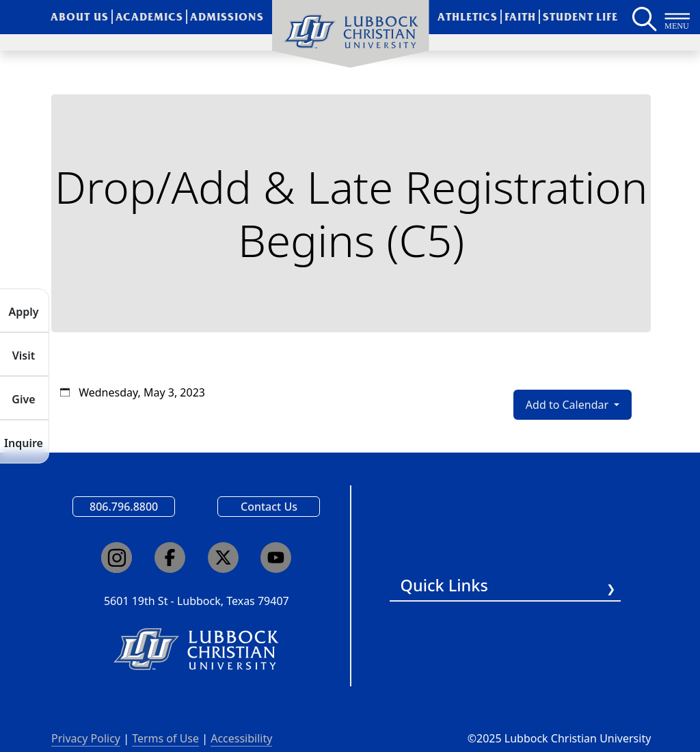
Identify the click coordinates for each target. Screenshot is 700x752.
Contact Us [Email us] (269, 507)
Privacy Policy (86, 738)
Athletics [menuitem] (468, 17)
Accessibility (241, 738)
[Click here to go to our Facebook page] (170, 558)
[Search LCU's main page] (643, 17)
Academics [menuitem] (149, 17)
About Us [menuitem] (80, 17)
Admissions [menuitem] (227, 17)
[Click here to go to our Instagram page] (117, 558)
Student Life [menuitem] (581, 17)
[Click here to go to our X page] (223, 558)
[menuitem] (351, 34)
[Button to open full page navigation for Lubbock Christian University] (677, 17)
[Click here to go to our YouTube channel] (276, 558)
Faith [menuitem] (520, 17)
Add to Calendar (568, 405)
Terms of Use (165, 738)
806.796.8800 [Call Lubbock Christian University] (124, 507)
